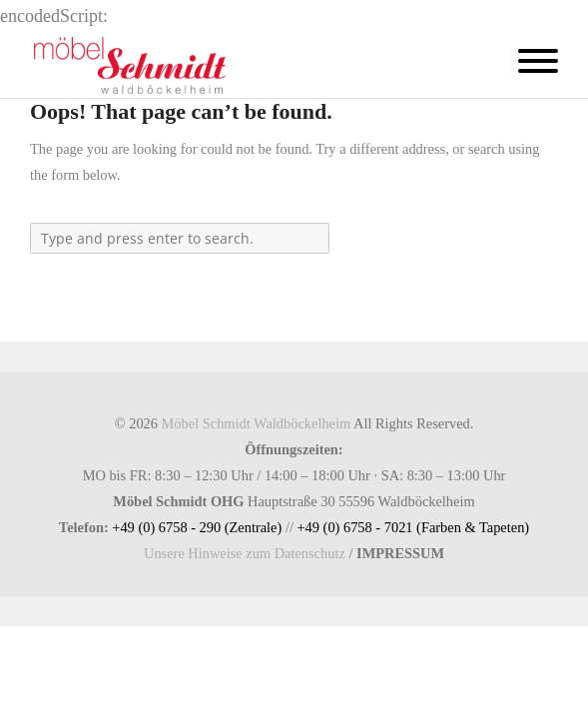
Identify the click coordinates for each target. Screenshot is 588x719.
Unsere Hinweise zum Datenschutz (245, 553)
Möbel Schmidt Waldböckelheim (257, 423)
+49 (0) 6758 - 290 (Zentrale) (197, 527)
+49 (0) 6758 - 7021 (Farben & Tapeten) (413, 527)
